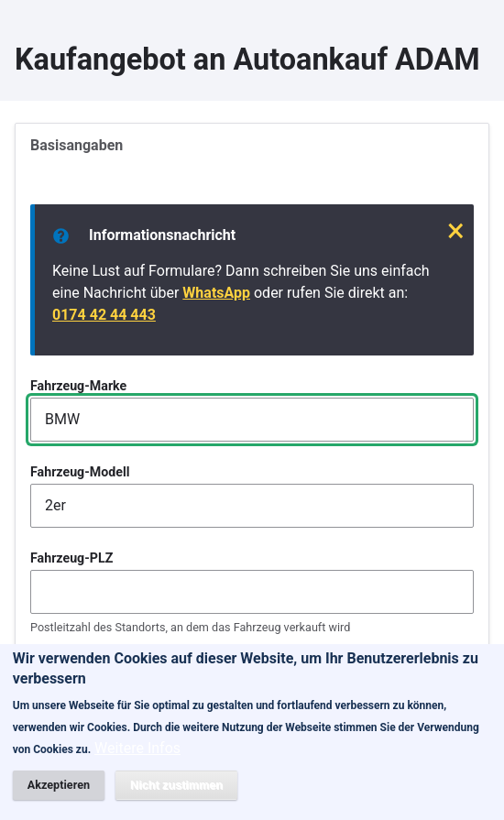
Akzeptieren (59, 794)
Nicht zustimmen (176, 794)
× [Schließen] (456, 231)
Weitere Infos (137, 758)
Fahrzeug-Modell (80, 472)
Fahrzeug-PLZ (71, 558)
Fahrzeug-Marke (78, 386)
